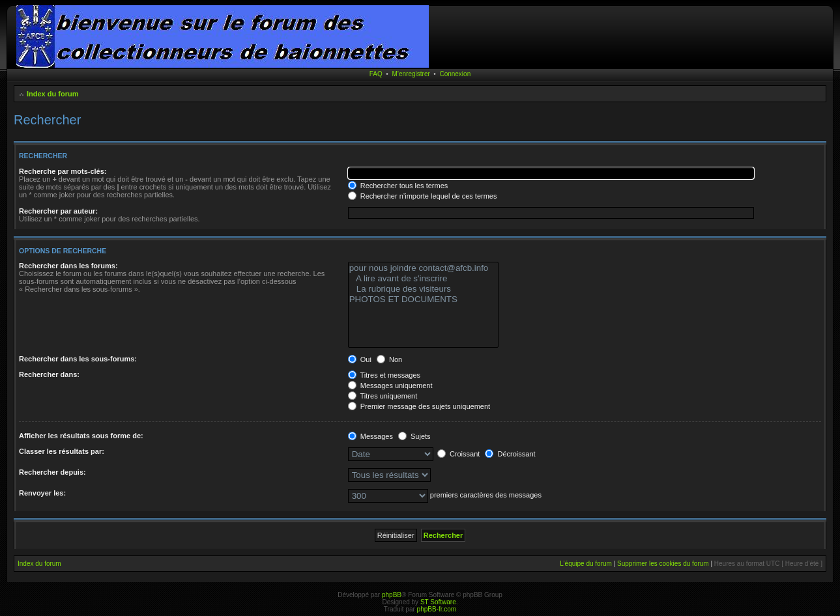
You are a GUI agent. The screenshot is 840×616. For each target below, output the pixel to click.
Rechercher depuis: (52, 472)
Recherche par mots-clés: (63, 171)
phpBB (392, 595)
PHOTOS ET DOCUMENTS (423, 300)
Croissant (459, 454)
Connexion (455, 74)
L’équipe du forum (586, 564)
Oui (360, 359)
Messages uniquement (390, 385)
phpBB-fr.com (437, 609)
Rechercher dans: (49, 374)
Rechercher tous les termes (398, 186)
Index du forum (52, 94)
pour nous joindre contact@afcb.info (423, 268)
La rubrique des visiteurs (423, 289)
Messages (370, 436)
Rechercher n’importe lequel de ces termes (423, 196)
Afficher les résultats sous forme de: (81, 436)
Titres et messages (384, 375)
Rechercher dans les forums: (68, 266)
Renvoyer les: (42, 493)
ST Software (438, 602)
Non (389, 359)
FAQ (376, 74)
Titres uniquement (383, 396)
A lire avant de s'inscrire (423, 279)
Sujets (414, 436)
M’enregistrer (411, 74)
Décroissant (510, 454)
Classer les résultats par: (62, 451)
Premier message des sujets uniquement (419, 406)
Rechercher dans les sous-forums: (78, 359)
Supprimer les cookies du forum (663, 564)
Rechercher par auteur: (58, 211)
